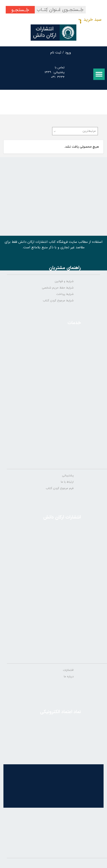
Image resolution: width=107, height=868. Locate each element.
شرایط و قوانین (64, 281)
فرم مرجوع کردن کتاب (60, 488)
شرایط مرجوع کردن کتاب (58, 301)
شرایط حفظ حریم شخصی (58, 288)
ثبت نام (56, 53)
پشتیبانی (68, 476)
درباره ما (69, 677)
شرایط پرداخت (65, 294)
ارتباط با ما (67, 482)
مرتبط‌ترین (89, 131)
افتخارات (68, 670)
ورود (68, 53)
